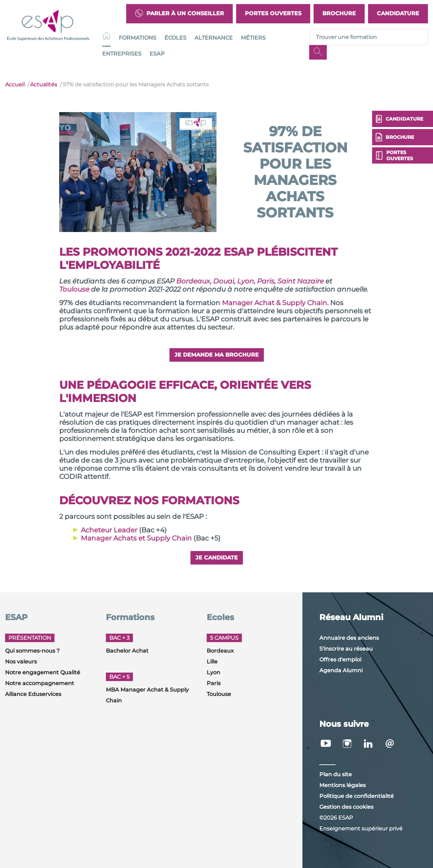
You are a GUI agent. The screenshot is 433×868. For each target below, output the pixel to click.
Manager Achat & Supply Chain (275, 303)
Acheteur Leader (109, 530)
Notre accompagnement (40, 683)
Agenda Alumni (341, 670)
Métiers (253, 38)
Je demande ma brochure (217, 355)
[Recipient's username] (369, 37)
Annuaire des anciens (349, 638)
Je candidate (217, 558)
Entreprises (122, 54)
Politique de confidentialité (357, 796)
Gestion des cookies (346, 807)
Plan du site (336, 774)
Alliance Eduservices (33, 694)
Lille (212, 662)
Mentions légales (343, 785)
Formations (138, 38)
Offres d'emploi (340, 660)
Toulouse (219, 694)
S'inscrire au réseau (346, 649)
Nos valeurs (21, 662)
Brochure (339, 13)
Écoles (175, 38)
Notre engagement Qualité (43, 672)
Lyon (213, 672)
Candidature (398, 13)
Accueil (15, 84)
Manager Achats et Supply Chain (136, 538)
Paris (214, 683)
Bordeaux (220, 651)
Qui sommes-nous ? (32, 651)
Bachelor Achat (127, 651)
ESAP (157, 54)
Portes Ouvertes (273, 13)
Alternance (214, 38)
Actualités (44, 84)
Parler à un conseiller (179, 14)
